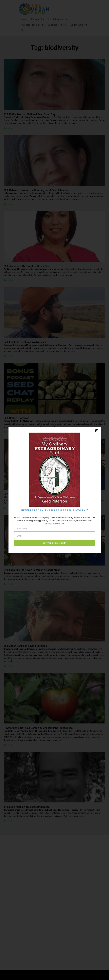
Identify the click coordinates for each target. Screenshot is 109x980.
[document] (55, 490)
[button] (97, 431)
